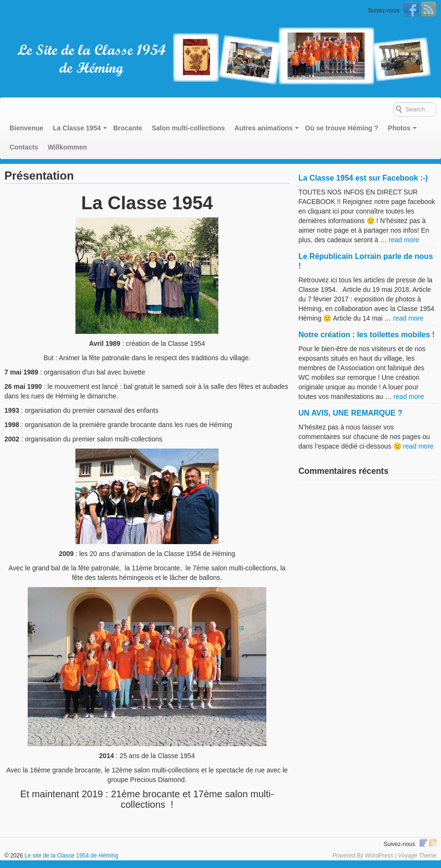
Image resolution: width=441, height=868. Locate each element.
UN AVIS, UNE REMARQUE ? (350, 413)
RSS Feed (429, 9)
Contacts (24, 147)
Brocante (128, 128)
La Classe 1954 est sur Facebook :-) (363, 178)
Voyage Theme (417, 856)
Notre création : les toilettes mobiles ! (366, 335)
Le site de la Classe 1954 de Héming (70, 856)
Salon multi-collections (188, 128)
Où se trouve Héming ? (341, 128)
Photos (399, 128)
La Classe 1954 (77, 128)
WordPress (379, 856)
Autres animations (263, 128)
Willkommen (67, 147)
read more (404, 240)
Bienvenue (26, 128)
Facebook (411, 9)
